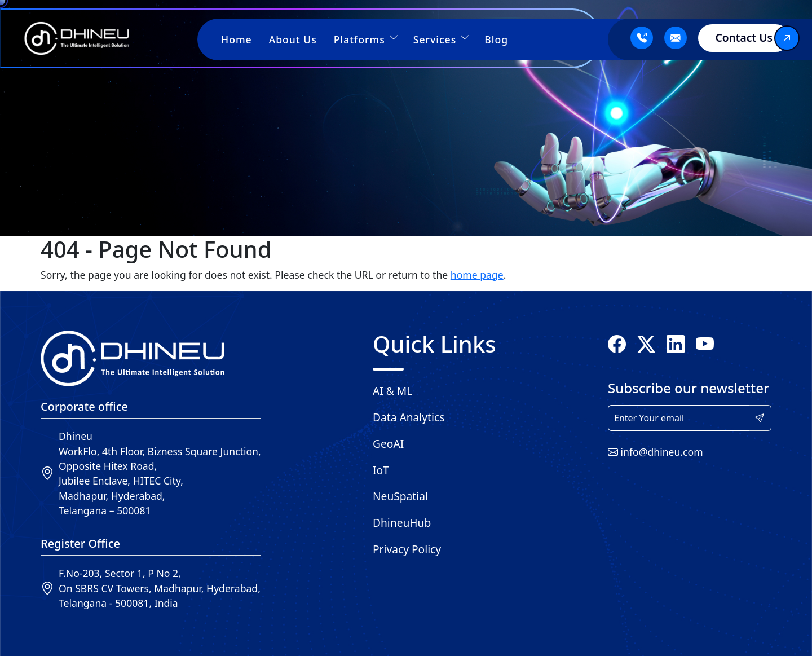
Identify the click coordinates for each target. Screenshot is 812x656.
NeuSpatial (400, 496)
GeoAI (388, 444)
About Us (293, 39)
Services (441, 39)
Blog (496, 39)
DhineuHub (402, 523)
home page (477, 275)
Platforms (365, 39)
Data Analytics (409, 417)
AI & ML (392, 391)
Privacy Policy (407, 549)
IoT (381, 470)
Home (237, 39)
